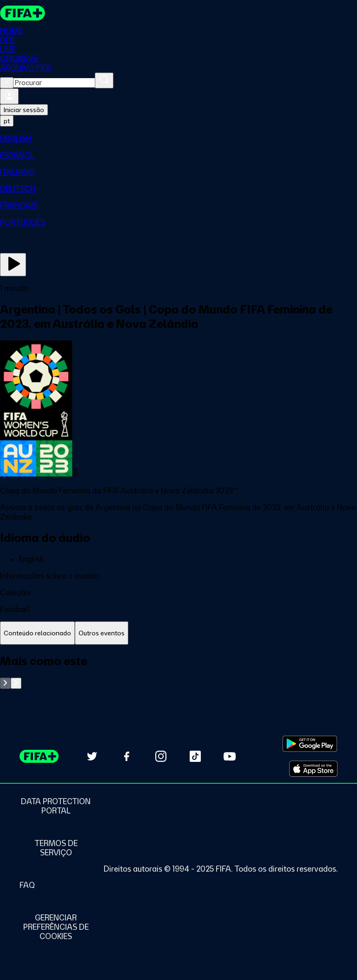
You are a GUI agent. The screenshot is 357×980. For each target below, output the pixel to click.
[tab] (37, 633)
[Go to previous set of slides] (5, 683)
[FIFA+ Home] (23, 13)
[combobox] (54, 83)
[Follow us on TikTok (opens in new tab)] (195, 756)
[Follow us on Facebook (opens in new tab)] (126, 756)
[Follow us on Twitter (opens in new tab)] (92, 756)
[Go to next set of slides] (16, 683)
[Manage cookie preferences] (56, 927)
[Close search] (7, 83)
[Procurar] (104, 80)
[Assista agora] (13, 265)
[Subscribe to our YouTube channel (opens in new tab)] (230, 756)
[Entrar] (9, 96)
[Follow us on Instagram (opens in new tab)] (161, 756)
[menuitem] (178, 139)
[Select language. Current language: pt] (7, 121)
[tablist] (178, 633)
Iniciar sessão (24, 110)
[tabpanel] (178, 671)
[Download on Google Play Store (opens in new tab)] (310, 744)
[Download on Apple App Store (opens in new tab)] (313, 769)
